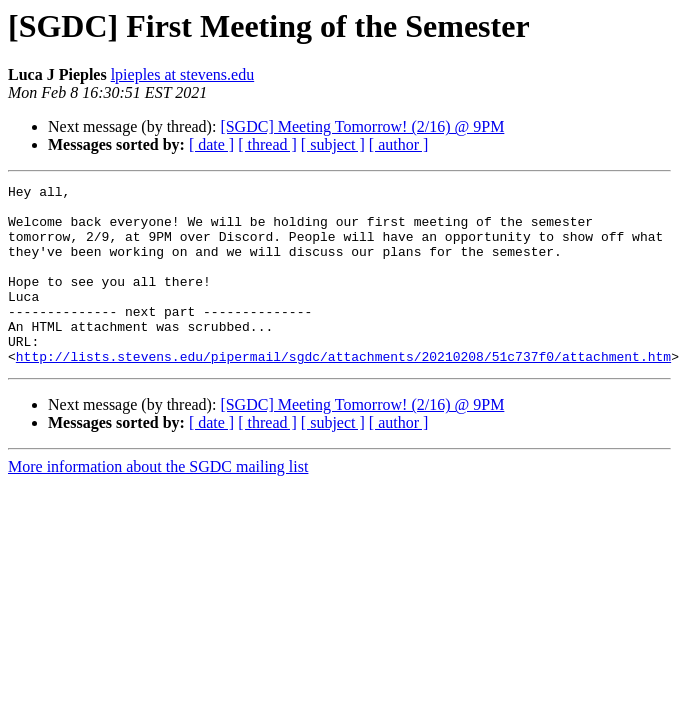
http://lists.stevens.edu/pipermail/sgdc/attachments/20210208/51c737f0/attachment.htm (343, 392)
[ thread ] (267, 144)
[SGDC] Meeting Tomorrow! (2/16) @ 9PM (362, 126)
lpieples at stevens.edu (183, 74)
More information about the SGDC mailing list (158, 502)
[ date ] (211, 144)
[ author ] (399, 144)
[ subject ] (333, 144)
